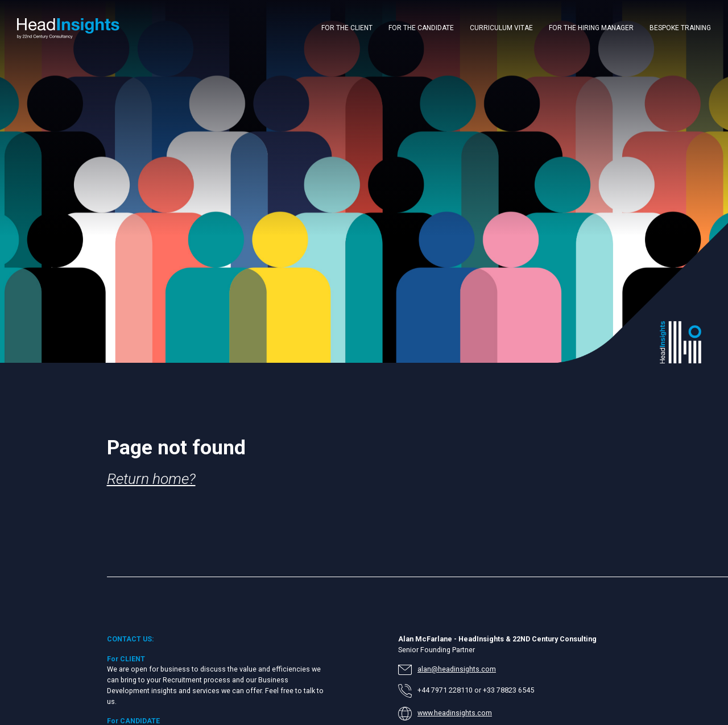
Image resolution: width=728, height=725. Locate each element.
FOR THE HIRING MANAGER (591, 28)
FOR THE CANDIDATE (421, 28)
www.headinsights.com (455, 713)
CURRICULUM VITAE (501, 28)
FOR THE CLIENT (347, 28)
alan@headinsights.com (457, 669)
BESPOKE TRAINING (680, 28)
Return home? (151, 478)
